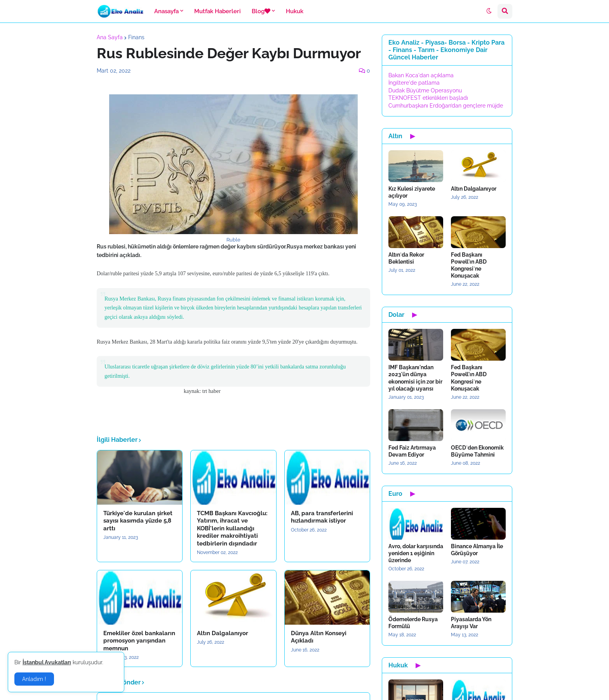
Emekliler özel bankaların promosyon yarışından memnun (139, 641)
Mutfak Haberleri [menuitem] (217, 11)
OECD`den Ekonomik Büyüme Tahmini (477, 451)
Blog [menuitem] (261, 11)
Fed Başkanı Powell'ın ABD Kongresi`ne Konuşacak (469, 265)
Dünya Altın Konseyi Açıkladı (319, 637)
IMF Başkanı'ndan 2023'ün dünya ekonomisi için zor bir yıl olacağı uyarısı (415, 378)
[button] (489, 11)
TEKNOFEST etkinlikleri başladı (428, 98)
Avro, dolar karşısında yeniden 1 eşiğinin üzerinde (416, 553)
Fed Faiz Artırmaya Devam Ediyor (412, 451)
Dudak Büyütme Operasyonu (425, 90)
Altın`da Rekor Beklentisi (406, 258)
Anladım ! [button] (34, 679)
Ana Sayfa (110, 37)
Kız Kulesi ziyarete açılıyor (412, 192)
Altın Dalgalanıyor (223, 633)
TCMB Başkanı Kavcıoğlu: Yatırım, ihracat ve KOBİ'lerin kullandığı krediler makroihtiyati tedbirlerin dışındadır (232, 528)
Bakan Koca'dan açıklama (421, 75)
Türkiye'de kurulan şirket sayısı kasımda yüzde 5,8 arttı (138, 521)
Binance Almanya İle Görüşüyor (477, 550)
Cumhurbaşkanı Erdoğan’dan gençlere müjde (446, 106)
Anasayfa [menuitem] (166, 11)
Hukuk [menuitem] (295, 11)
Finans (136, 37)
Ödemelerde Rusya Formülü (413, 623)
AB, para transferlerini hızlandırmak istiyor (322, 517)
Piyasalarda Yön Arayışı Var (471, 623)
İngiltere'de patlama (414, 83)
